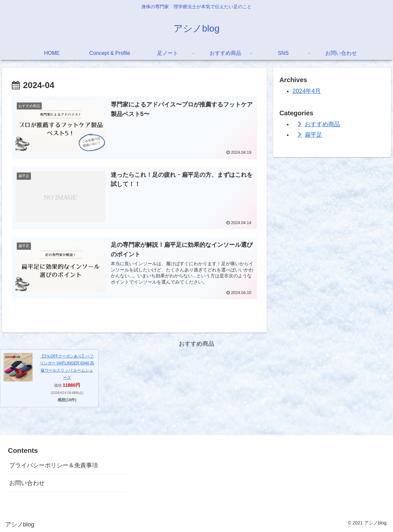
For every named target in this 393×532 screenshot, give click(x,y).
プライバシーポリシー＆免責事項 (54, 465)
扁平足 (313, 135)
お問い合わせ (27, 482)
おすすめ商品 (322, 124)
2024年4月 (307, 91)
